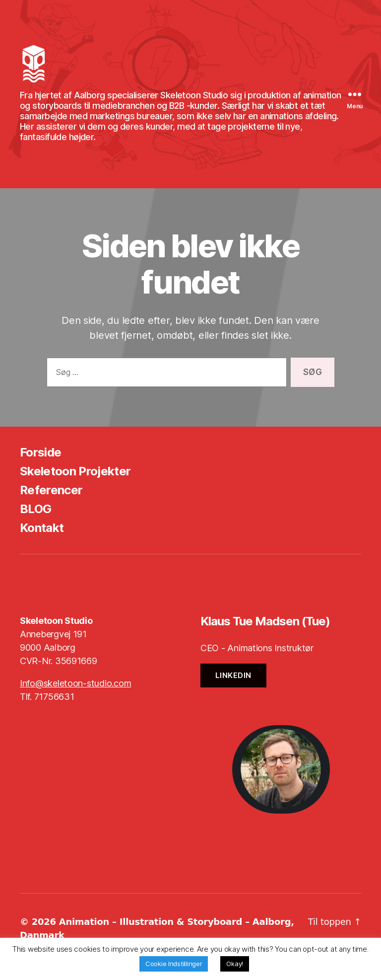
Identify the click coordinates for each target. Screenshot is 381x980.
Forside (40, 455)
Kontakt (42, 531)
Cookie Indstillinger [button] (174, 964)
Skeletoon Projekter (75, 474)
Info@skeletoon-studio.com (75, 686)
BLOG (35, 512)
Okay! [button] (235, 964)
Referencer (51, 493)
